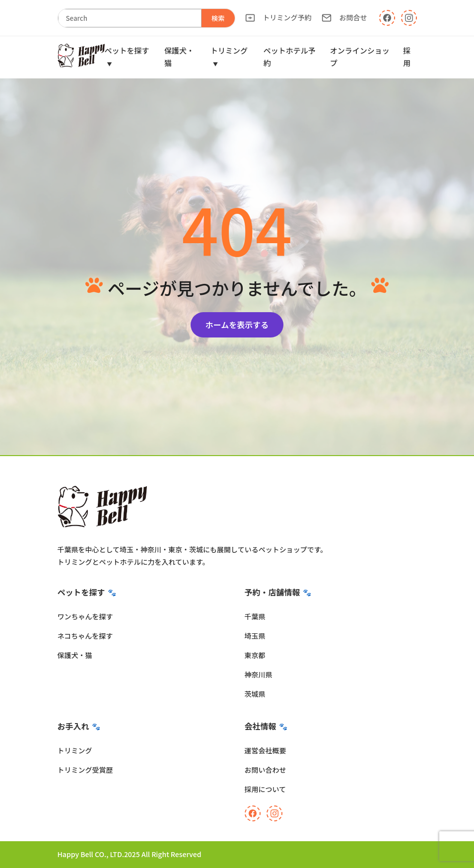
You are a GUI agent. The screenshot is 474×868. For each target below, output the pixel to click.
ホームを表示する (237, 325)
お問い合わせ (266, 770)
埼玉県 (255, 636)
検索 (218, 18)
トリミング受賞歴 (85, 770)
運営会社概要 (266, 750)
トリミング (75, 750)
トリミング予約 (278, 18)
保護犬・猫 (75, 655)
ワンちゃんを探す (85, 616)
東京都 (255, 655)
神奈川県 (259, 674)
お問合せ (344, 18)
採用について (266, 789)
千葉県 (255, 616)
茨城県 (255, 694)
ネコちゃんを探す (85, 636)
